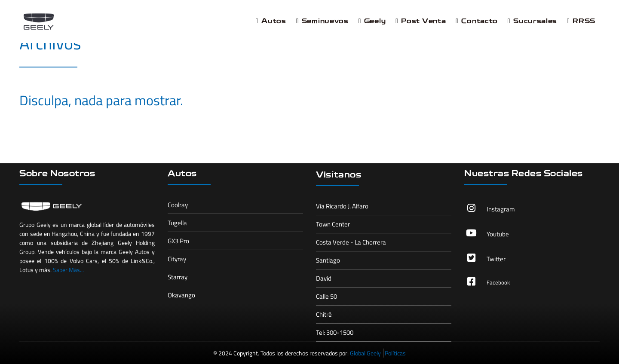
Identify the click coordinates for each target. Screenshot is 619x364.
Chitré (324, 314)
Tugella (177, 223)
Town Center (333, 224)
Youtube (498, 234)
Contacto (477, 21)
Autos (271, 21)
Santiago (328, 260)
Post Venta (421, 21)
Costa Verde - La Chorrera (351, 242)
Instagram (501, 209)
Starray (178, 277)
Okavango (181, 295)
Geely (372, 21)
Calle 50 (326, 296)
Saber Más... (68, 270)
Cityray (177, 259)
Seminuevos (322, 21)
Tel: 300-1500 (335, 332)
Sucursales (532, 21)
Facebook (498, 282)
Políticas (395, 353)
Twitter (496, 259)
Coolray (178, 205)
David (324, 278)
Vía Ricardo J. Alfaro (342, 206)
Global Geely (365, 353)
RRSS (581, 21)
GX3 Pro (178, 241)
